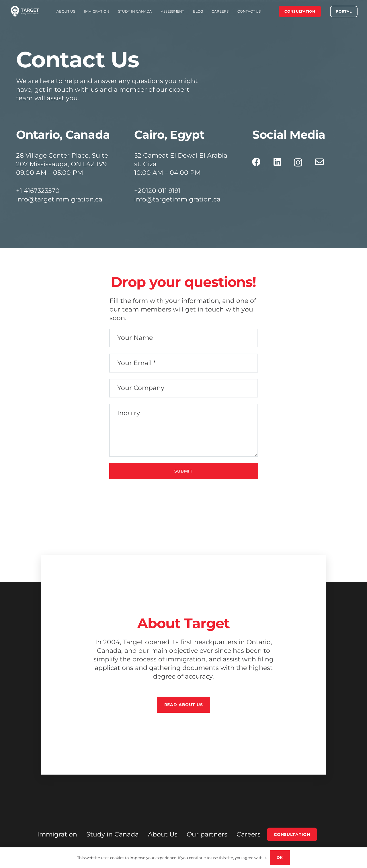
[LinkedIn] (277, 162)
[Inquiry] (184, 430)
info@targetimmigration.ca (59, 199)
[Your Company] (184, 388)
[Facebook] (256, 162)
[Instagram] (298, 162)
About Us (163, 834)
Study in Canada (113, 834)
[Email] (319, 162)
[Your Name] (184, 338)
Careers (249, 834)
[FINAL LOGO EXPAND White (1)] (25, 11)
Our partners (207, 834)
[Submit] (184, 471)
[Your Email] (184, 363)
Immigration (57, 834)
